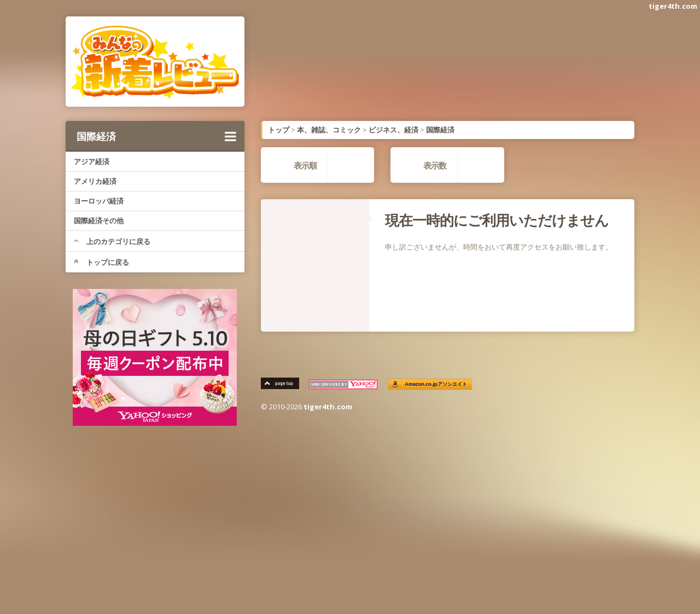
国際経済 (156, 136)
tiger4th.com (673, 6)
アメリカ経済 (95, 181)
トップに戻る (101, 262)
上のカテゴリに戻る (112, 241)
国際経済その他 (99, 221)
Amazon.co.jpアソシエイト (436, 384)
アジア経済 (92, 161)
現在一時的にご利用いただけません (497, 220)
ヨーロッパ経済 (99, 201)
